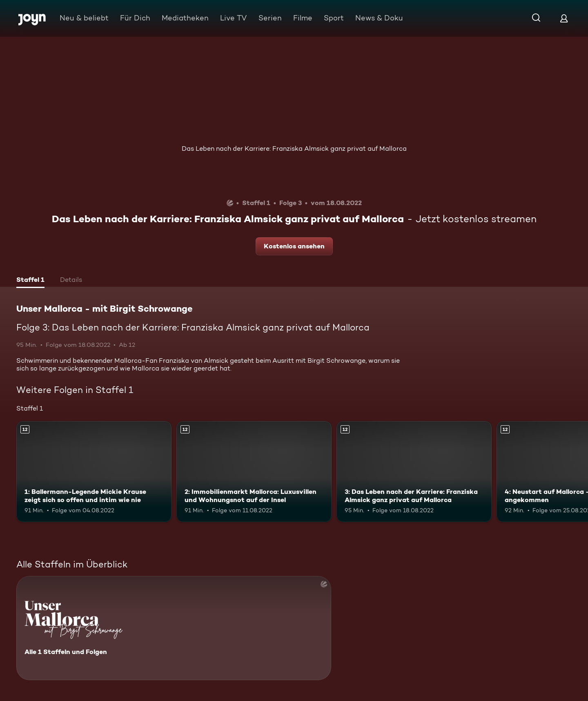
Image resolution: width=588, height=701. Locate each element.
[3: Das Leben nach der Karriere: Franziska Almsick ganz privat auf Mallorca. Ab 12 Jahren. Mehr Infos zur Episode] (414, 472)
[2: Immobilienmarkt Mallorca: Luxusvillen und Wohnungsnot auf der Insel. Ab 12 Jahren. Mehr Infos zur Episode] (254, 472)
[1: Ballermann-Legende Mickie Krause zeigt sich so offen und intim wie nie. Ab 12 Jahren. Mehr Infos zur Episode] (94, 472)
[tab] (30, 281)
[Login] (564, 18)
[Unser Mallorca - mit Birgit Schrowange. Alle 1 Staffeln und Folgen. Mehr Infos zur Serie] (174, 628)
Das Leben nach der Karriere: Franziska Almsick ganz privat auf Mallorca (294, 148)
